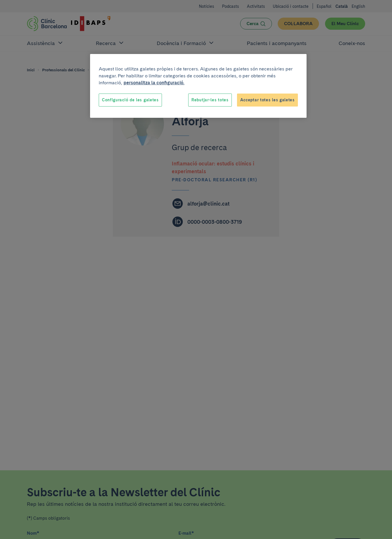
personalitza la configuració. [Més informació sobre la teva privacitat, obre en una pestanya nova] (154, 83)
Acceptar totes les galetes (267, 100)
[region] (198, 86)
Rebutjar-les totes (210, 100)
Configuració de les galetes (130, 100)
